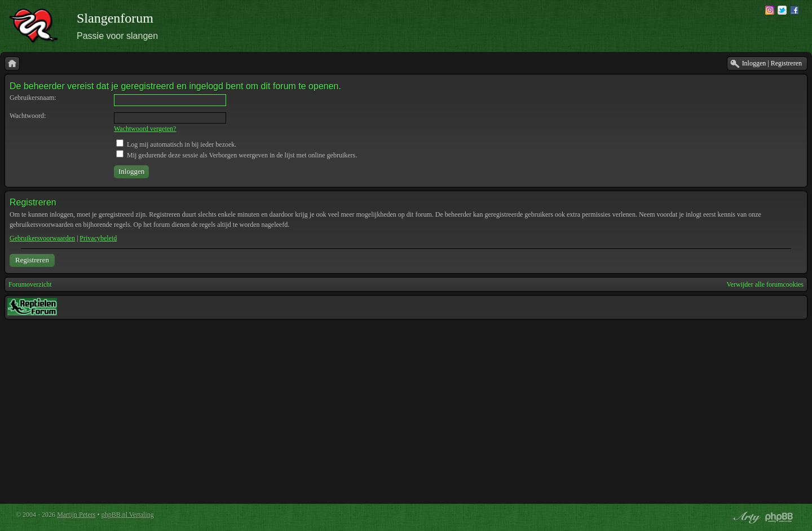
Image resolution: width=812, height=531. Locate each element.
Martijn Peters (76, 515)
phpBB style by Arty (745, 517)
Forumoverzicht (30, 284)
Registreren (32, 260)
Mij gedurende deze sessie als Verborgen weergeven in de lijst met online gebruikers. (237, 155)
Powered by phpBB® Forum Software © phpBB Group (779, 517)
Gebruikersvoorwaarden (42, 238)
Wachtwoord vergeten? (145, 129)
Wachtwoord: (28, 116)
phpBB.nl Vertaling (128, 515)
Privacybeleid (98, 238)
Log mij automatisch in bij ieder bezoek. (176, 144)
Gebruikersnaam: (33, 98)
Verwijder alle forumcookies (765, 284)
